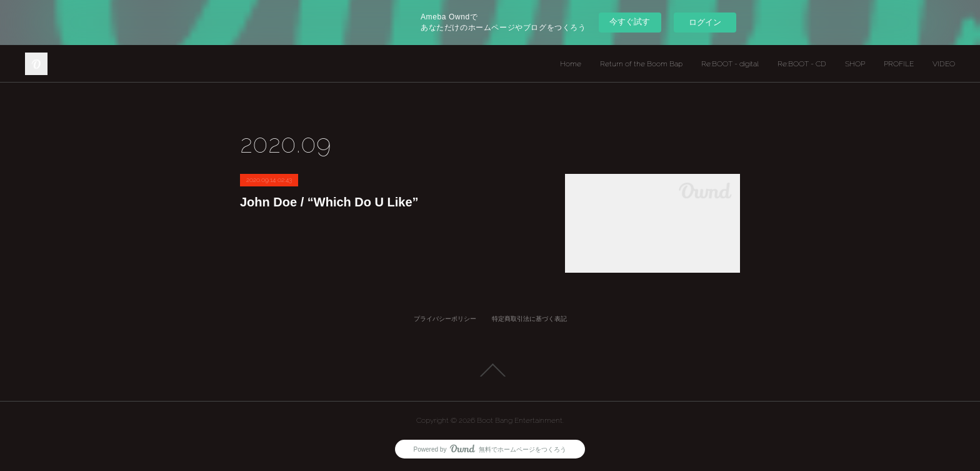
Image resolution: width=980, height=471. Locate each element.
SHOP (855, 64)
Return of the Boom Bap (641, 64)
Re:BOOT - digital (730, 64)
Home (571, 64)
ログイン (705, 22)
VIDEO (944, 64)
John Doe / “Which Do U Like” (329, 202)
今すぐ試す (630, 22)
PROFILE (899, 64)
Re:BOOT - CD (802, 64)
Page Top (490, 370)
